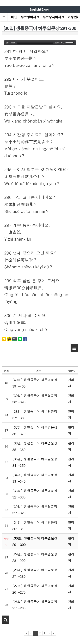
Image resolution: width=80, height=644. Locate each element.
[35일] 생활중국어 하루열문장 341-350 (35, 462)
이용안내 (74, 17)
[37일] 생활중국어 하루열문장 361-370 (35, 430)
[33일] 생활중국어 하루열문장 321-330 (35, 494)
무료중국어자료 (53, 17)
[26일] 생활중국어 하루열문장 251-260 (35, 605)
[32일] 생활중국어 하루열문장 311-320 (35, 510)
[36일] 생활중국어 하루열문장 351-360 (35, 446)
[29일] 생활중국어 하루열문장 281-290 (35, 557)
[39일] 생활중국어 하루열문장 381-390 (35, 399)
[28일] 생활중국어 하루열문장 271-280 (35, 573)
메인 (14, 17)
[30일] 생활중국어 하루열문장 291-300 (35, 541)
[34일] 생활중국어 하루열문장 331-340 (35, 478)
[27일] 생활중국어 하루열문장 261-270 (35, 589)
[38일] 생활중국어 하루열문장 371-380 (35, 415)
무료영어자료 (30, 17)
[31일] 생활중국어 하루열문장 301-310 (35, 525)
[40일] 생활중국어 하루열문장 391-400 (35, 383)
